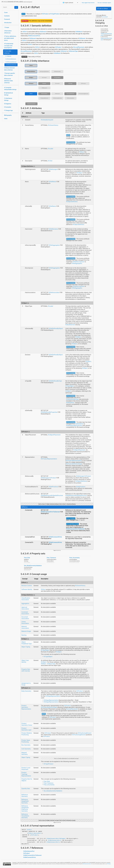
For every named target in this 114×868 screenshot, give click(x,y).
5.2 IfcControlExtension (11, 59)
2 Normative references (8, 32)
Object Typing (26, 647)
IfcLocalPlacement (79, 47)
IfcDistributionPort (31, 104)
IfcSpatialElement (44, 98)
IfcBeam (44, 664)
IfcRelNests (79, 32)
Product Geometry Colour (27, 724)
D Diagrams (8, 104)
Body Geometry (26, 691)
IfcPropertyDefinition (44, 71)
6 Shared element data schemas (9, 69)
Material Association (25, 627)
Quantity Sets (26, 789)
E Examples (8, 107)
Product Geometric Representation (26, 707)
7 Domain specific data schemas (10, 74)
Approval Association (25, 608)
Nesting (24, 635)
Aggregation (25, 604)
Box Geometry (26, 745)
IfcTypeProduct (55, 14)
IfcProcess (83, 83)
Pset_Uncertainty (75, 558)
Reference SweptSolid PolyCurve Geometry (25, 808)
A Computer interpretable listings (10, 89)
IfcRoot (31, 65)
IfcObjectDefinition (31, 71)
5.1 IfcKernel (8, 56)
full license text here (87, 864)
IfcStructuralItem (70, 98)
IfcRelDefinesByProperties (49, 412)
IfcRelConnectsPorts (34, 36)
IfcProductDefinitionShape (74, 464)
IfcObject (31, 78)
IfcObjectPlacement (54, 435)
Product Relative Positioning (27, 734)
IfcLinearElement (70, 94)
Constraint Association (25, 613)
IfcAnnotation (44, 94)
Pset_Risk (27, 558)
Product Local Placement (26, 769)
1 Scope (7, 27)
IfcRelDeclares (53, 229)
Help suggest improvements (88, 3)
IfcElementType (73, 51)
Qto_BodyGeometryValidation (33, 566)
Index (6, 119)
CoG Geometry (26, 749)
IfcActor (44, 83)
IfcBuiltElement (70, 325)
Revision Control (27, 586)
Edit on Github (102, 9)
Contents (7, 16)
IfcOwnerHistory (53, 125)
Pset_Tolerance (51, 558)
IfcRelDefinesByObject (56, 329)
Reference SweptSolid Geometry (25, 801)
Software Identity (27, 589)
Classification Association (26, 599)
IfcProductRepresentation (49, 459)
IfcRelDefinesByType (55, 381)
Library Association (25, 623)
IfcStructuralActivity (57, 98)
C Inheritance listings (8, 99)
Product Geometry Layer (26, 729)
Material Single (26, 631)
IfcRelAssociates (54, 293)
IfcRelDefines (70, 403)
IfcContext (44, 78)
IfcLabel (51, 149)
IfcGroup (70, 83)
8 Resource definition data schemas (9, 81)
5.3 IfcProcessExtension (11, 62)
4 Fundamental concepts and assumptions (9, 46)
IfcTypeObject (57, 78)
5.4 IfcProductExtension (11, 65)
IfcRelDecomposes (79, 262)
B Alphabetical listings (9, 94)
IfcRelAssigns (53, 169)
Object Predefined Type (27, 643)
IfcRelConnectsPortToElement (50, 512)
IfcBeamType (51, 664)
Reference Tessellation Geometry (25, 816)
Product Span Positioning (26, 741)
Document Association (25, 618)
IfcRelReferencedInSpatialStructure (52, 495)
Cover (6, 13)
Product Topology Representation (26, 774)
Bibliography (8, 115)
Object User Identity (25, 661)
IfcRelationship (57, 71)
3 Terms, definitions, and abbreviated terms (10, 38)
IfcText (50, 161)
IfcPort (25, 32)
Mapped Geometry (25, 753)
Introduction (8, 23)
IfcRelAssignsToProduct (48, 478)
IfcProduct (45, 14)
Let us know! (105, 17)
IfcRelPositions (53, 487)
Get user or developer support (104, 3)
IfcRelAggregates (54, 245)
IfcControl (57, 83)
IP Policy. (109, 864)
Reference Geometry (25, 796)
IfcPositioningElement (83, 94)
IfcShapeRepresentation (53, 696)
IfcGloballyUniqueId (47, 120)
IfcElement (43, 32)
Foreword (7, 19)
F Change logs (8, 110)
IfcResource (44, 88)
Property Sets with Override (26, 670)
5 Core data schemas (8, 52)
